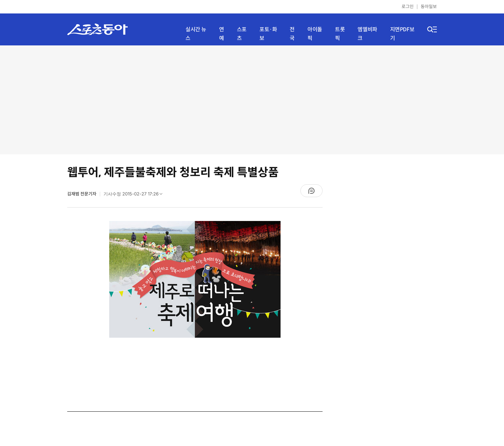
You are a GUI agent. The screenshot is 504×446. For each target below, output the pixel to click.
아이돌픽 (315, 34)
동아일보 (429, 7)
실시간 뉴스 (196, 34)
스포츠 (242, 34)
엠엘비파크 (367, 34)
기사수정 (135, 195)
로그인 (408, 7)
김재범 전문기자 (82, 194)
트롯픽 (340, 34)
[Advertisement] (252, 99)
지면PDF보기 (402, 34)
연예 (222, 34)
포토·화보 (268, 34)
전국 (292, 34)
